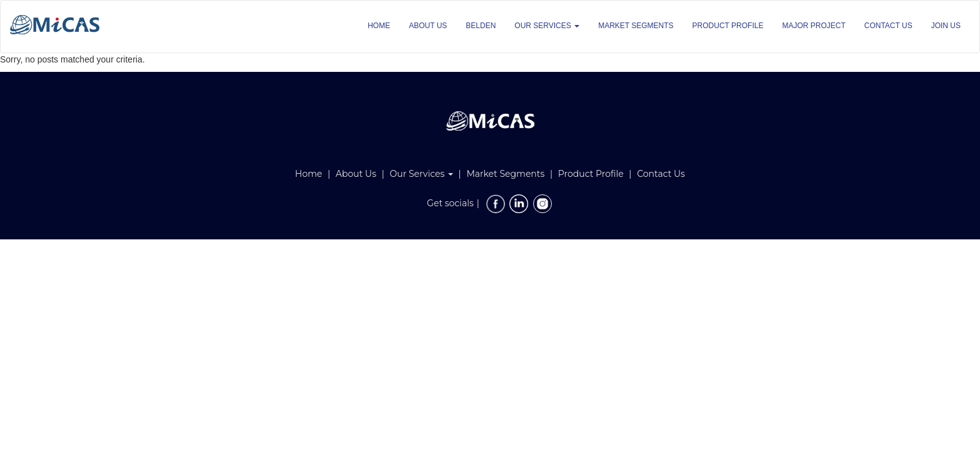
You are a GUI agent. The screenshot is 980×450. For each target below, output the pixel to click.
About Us (356, 174)
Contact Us (661, 174)
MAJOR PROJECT (813, 26)
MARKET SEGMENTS (636, 26)
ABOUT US (428, 26)
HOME (379, 26)
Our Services (422, 174)
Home (308, 174)
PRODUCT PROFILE (728, 26)
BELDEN (481, 26)
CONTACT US (888, 26)
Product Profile (591, 174)
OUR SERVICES (547, 26)
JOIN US (946, 26)
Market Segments (505, 174)
